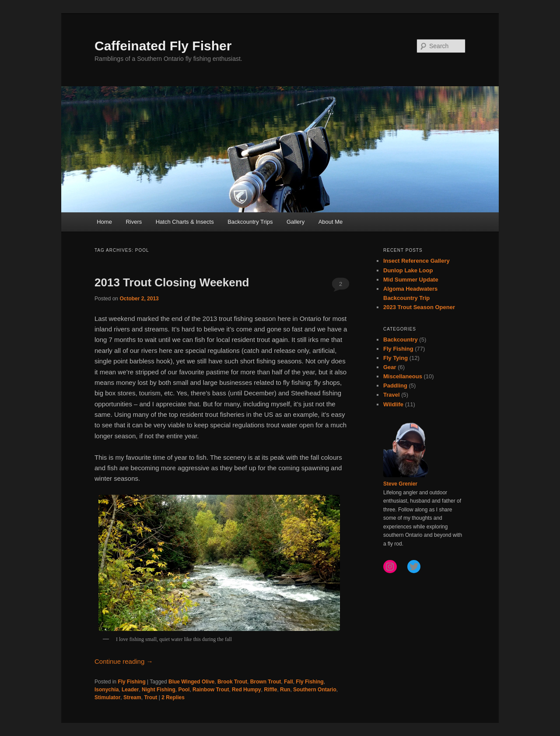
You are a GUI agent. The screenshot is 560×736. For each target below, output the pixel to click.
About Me (331, 222)
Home (104, 222)
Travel (392, 395)
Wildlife (393, 404)
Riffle (270, 690)
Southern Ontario (315, 690)
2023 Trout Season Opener (419, 307)
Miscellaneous (403, 376)
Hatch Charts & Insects (185, 222)
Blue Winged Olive (191, 682)
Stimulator (107, 697)
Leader (130, 690)
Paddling (395, 386)
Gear (390, 367)
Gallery (296, 222)
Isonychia (107, 690)
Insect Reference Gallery (416, 261)
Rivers (134, 222)
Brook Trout (232, 682)
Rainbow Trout (211, 690)
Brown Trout (266, 682)
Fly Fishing (131, 682)
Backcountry (401, 340)
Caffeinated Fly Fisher (163, 46)
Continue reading (124, 661)
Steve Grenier (400, 484)
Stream (132, 697)
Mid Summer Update (411, 280)
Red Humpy (247, 690)
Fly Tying (395, 358)
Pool (184, 690)
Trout (150, 697)
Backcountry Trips (250, 222)
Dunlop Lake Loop (408, 270)
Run (285, 690)
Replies (173, 697)
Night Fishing (159, 690)
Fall (289, 682)
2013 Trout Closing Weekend (172, 282)
